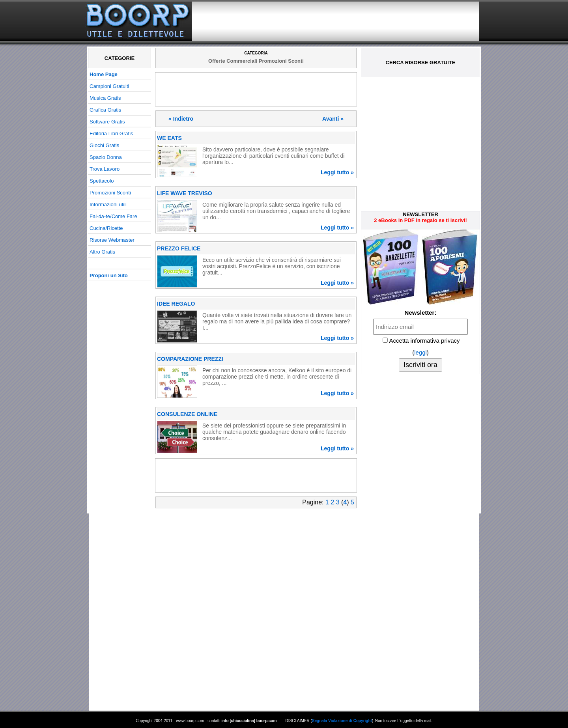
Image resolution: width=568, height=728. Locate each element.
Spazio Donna (106, 157)
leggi (420, 352)
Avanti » (333, 119)
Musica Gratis (105, 98)
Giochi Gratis (104, 145)
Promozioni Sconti (110, 193)
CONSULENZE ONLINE (187, 414)
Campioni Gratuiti (109, 86)
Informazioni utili (108, 204)
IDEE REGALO (176, 304)
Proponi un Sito (109, 275)
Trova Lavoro (105, 169)
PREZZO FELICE (179, 248)
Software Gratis (107, 122)
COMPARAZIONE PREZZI (190, 359)
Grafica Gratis (105, 110)
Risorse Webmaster (112, 240)
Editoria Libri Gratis (111, 133)
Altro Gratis (102, 252)
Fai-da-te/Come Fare (113, 216)
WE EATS (169, 138)
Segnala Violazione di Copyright (342, 721)
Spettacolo (102, 181)
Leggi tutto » (337, 172)
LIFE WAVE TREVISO (185, 193)
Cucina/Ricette (106, 228)
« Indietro (181, 119)
